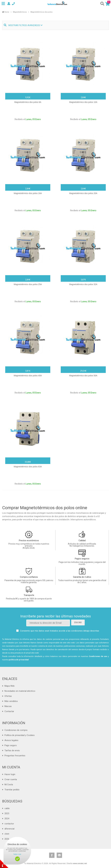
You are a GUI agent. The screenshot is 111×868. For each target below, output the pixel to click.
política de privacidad (19, 660)
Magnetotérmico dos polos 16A (28, 193)
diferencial (9, 829)
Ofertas (8, 696)
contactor (9, 824)
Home (6, 12)
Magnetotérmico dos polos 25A (28, 284)
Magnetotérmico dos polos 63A (28, 467)
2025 (7, 813)
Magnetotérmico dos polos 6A (28, 102)
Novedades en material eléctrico (20, 691)
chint (7, 834)
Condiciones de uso (98, 656)
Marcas (8, 706)
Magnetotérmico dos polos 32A (83, 284)
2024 (7, 819)
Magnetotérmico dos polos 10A (83, 102)
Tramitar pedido (12, 790)
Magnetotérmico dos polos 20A (83, 193)
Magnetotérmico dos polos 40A (28, 376)
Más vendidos (11, 701)
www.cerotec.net (80, 863)
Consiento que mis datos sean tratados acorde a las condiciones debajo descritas (60, 631)
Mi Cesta (9, 785)
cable (7, 808)
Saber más (17, 854)
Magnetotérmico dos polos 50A (83, 376)
